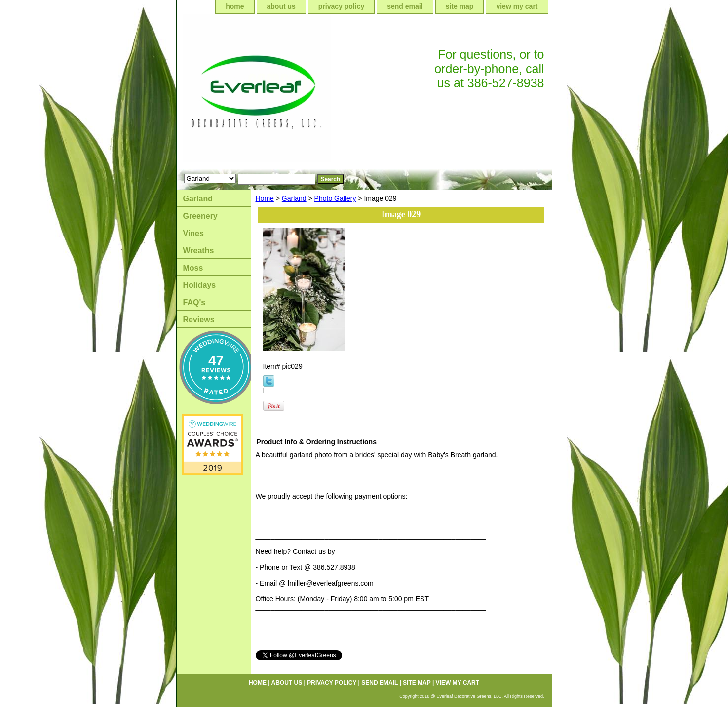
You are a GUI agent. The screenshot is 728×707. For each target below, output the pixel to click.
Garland (294, 198)
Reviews (199, 320)
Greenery (200, 216)
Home (265, 198)
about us (281, 6)
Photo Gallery (335, 198)
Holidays (200, 285)
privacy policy (341, 6)
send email (405, 6)
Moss (193, 268)
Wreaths (199, 251)
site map (460, 6)
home (235, 6)
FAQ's (194, 302)
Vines (193, 233)
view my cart (517, 6)
